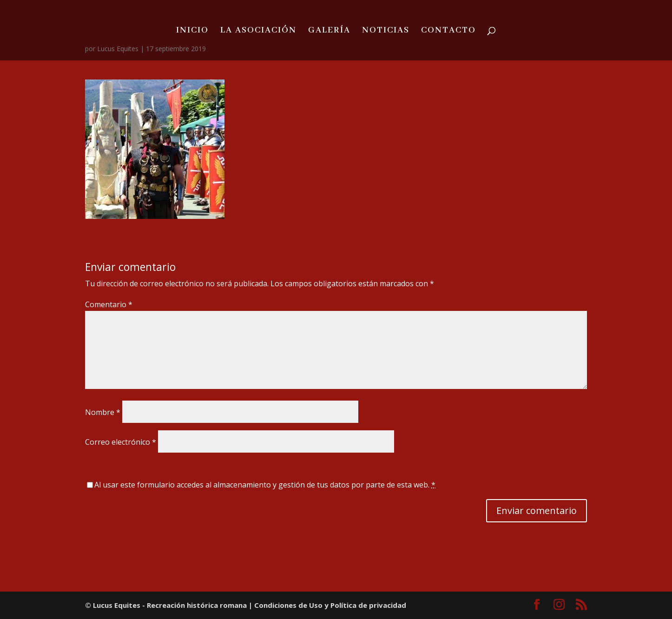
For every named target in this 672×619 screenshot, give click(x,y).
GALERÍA (329, 31)
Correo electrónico (121, 442)
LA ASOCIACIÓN (258, 31)
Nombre (103, 412)
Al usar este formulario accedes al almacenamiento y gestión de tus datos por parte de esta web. (265, 485)
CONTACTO (448, 31)
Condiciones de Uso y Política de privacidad (330, 605)
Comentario (109, 304)
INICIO (192, 31)
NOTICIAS (386, 31)
